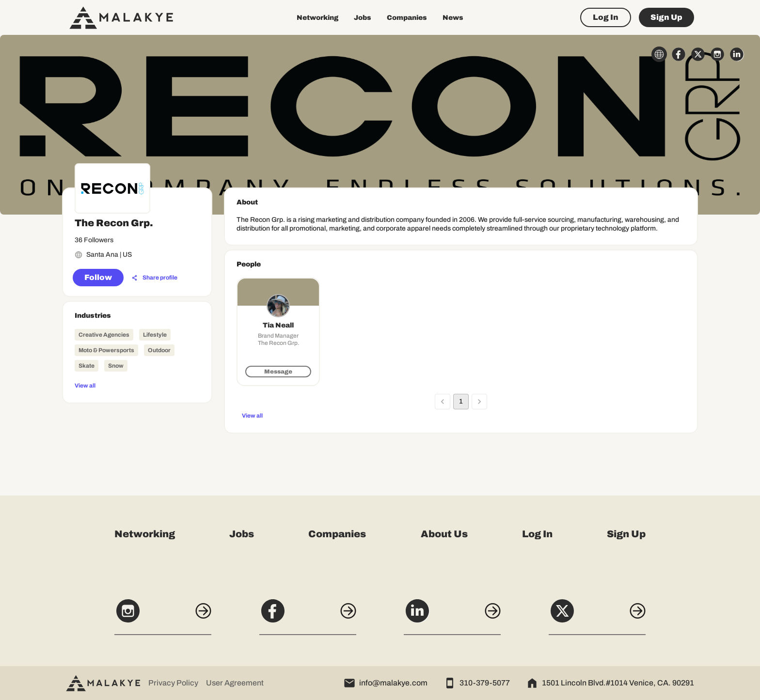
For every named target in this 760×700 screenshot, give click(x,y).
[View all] (137, 385)
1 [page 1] (461, 402)
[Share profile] (155, 278)
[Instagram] (163, 616)
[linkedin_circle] (737, 54)
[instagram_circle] (717, 54)
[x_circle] (698, 54)
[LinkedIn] (452, 616)
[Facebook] (308, 616)
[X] (597, 616)
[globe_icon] (659, 54)
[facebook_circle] (679, 54)
